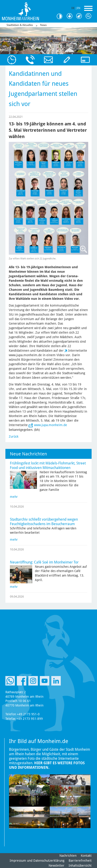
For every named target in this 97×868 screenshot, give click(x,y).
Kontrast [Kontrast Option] (61, 16)
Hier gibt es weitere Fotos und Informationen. (47, 765)
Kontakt (86, 856)
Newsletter (56, 866)
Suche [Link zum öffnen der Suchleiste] (89, 16)
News (43, 25)
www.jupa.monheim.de (51, 425)
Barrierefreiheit (80, 861)
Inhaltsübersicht (80, 866)
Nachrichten (68, 856)
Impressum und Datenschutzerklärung (37, 861)
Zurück (14, 436)
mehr (14, 497)
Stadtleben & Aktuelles (20, 25)
